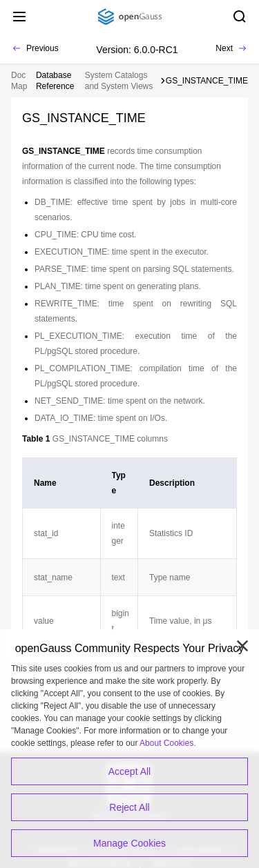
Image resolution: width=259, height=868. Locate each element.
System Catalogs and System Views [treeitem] (119, 81)
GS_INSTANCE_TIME (207, 81)
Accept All (129, 771)
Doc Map (19, 81)
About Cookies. (167, 743)
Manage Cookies (129, 843)
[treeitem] (57, 81)
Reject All (129, 807)
